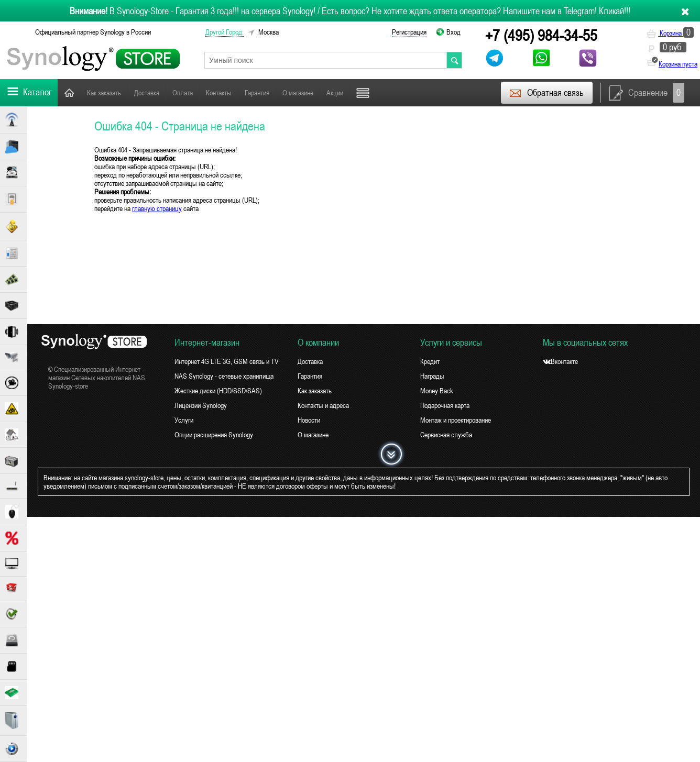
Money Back (437, 391)
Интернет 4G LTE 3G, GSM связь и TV (227, 361)
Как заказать (104, 93)
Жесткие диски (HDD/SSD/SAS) (218, 391)
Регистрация (409, 32)
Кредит (430, 361)
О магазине (298, 93)
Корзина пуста (678, 64)
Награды (432, 376)
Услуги (184, 420)
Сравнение (647, 93)
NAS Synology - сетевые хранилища (224, 376)
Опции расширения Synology (214, 435)
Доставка (147, 93)
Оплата (183, 93)
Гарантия (257, 93)
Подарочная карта (445, 405)
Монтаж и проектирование (456, 420)
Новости (309, 420)
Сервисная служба (446, 435)
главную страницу (157, 208)
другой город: (225, 32)
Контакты (219, 93)
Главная (69, 92)
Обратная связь (546, 93)
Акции (335, 93)
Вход (453, 32)
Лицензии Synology (201, 405)
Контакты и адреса (323, 405)
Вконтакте (560, 361)
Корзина (670, 33)
